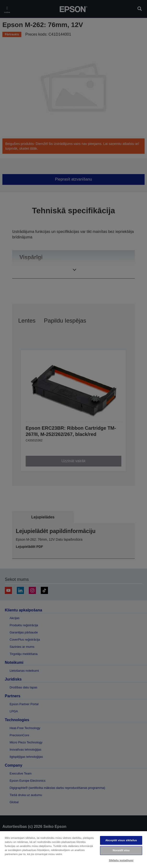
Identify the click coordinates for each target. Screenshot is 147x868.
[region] (73, 849)
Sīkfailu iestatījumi (121, 860)
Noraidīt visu (121, 850)
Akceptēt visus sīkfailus (121, 840)
